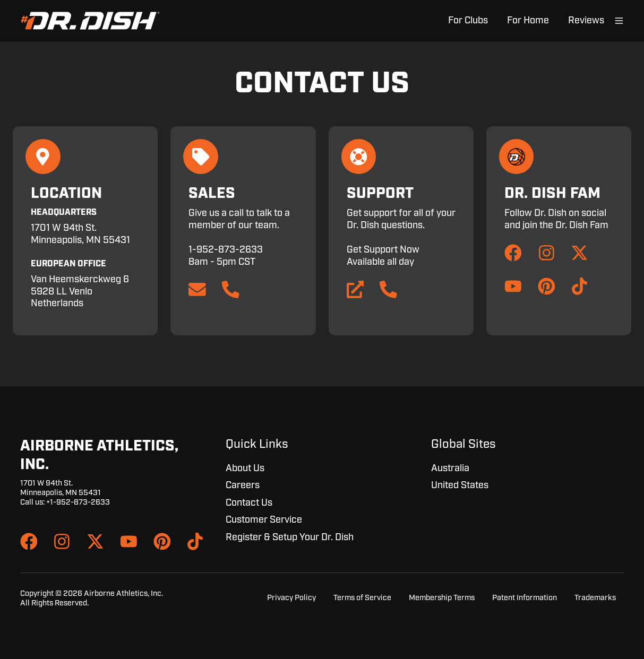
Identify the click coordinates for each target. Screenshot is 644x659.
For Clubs (468, 21)
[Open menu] (619, 21)
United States (460, 485)
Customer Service (264, 520)
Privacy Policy (291, 598)
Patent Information (525, 598)
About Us (245, 469)
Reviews (586, 21)
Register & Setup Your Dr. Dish (290, 537)
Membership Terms (442, 598)
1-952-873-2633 (226, 250)
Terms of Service (362, 598)
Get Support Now (383, 250)
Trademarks (595, 598)
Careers (243, 485)
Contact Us (249, 503)
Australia (450, 469)
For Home (528, 21)
